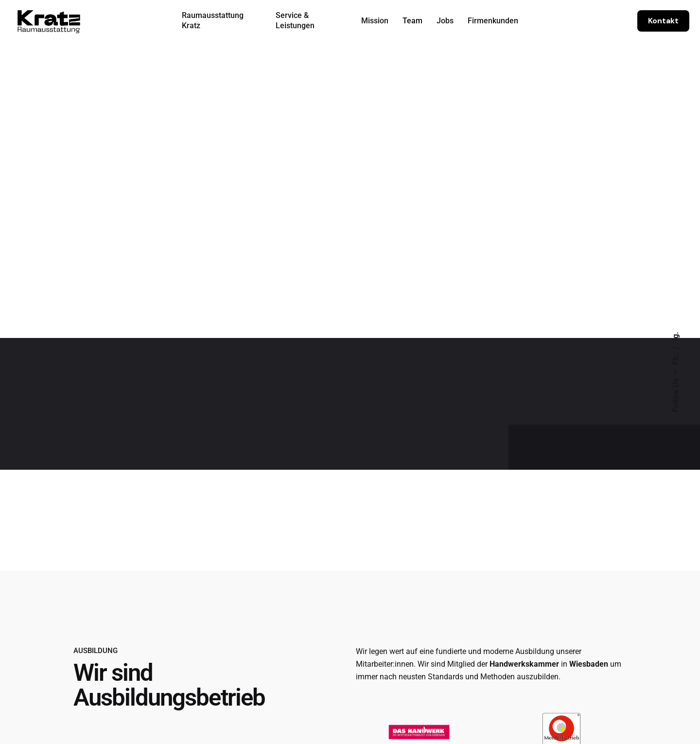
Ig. (676, 336)
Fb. (676, 358)
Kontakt (663, 21)
